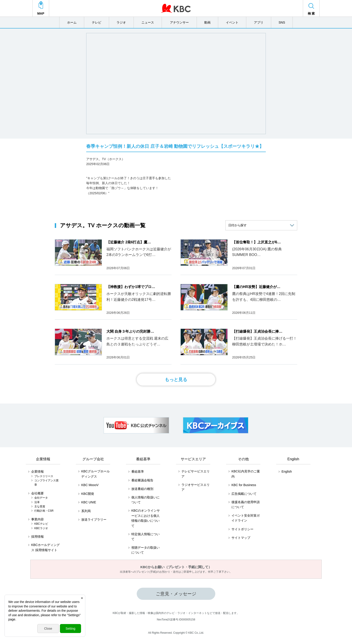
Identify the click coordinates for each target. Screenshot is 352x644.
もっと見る (176, 380)
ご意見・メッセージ (176, 594)
